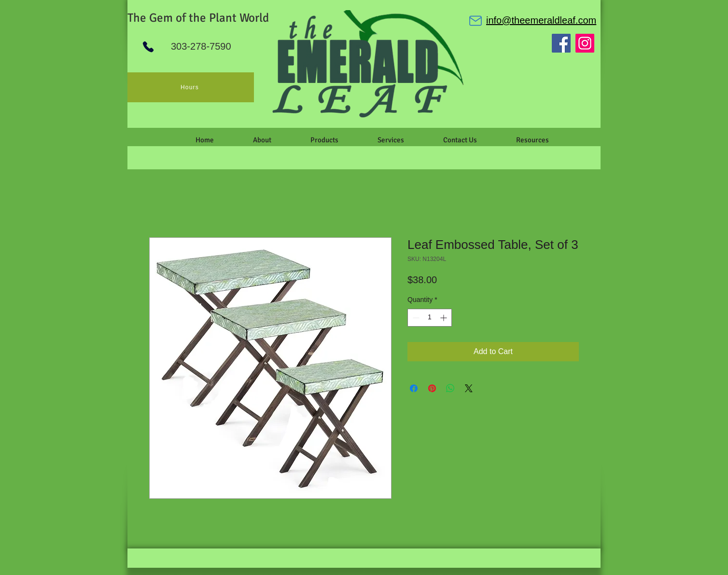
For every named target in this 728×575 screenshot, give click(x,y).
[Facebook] (561, 43)
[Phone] (148, 47)
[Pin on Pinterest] (432, 388)
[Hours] (191, 87)
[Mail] (476, 21)
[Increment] (444, 318)
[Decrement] (415, 318)
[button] (262, 140)
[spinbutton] (430, 318)
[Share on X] (469, 388)
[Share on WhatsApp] (450, 388)
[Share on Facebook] (414, 388)
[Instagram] (585, 43)
